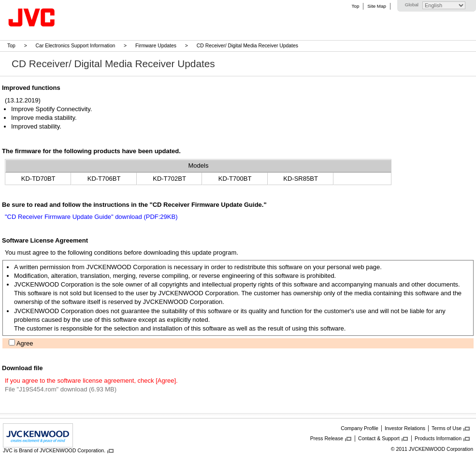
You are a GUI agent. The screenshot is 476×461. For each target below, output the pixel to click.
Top (356, 6)
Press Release (327, 438)
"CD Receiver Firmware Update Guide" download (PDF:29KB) (91, 217)
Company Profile (360, 428)
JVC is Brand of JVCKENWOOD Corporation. (54, 450)
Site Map (376, 6)
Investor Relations (405, 428)
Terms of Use (447, 428)
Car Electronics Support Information (76, 46)
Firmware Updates (156, 46)
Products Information (438, 438)
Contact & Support (379, 438)
